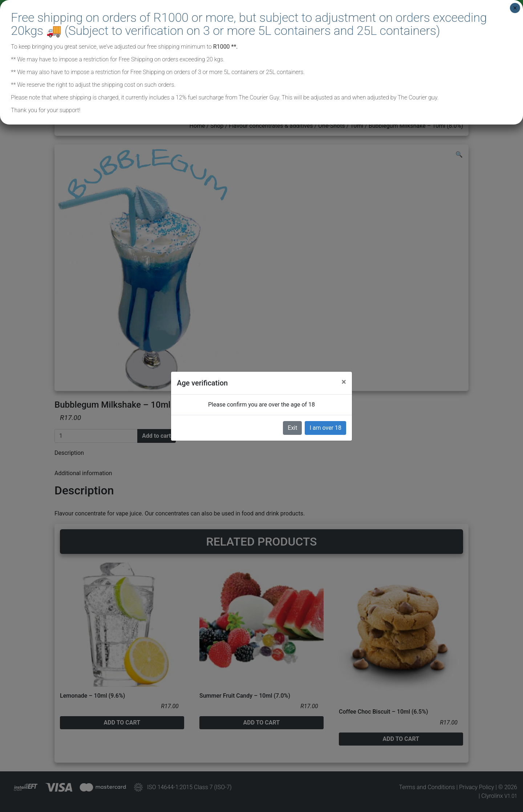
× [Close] (515, 8)
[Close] (344, 382)
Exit (292, 428)
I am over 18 (325, 428)
